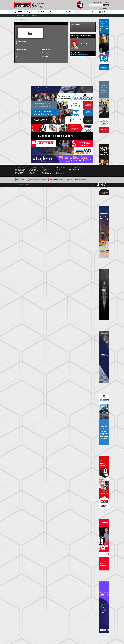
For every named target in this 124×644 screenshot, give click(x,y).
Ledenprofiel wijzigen (47, 174)
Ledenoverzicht (46, 169)
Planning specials (19, 174)
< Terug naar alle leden (20, 19)
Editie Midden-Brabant (20, 169)
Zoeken (106, 5)
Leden (78, 12)
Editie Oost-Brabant (19, 171)
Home (16, 12)
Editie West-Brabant (19, 172)
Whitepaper (31, 174)
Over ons (84, 12)
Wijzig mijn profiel (98, 2)
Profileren (107, 2)
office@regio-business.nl (82, 55)
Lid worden (45, 171)
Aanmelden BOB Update (74, 169)
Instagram (102, 185)
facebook (99, 185)
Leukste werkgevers (54, 12)
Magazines (31, 12)
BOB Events (22, 12)
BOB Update (45, 172)
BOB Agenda (32, 172)
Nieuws (72, 12)
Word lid (91, 12)
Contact (57, 171)
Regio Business (29, 5)
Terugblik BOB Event (34, 171)
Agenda (65, 12)
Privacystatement (60, 174)
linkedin (106, 185)
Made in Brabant (41, 12)
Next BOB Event (33, 169)
